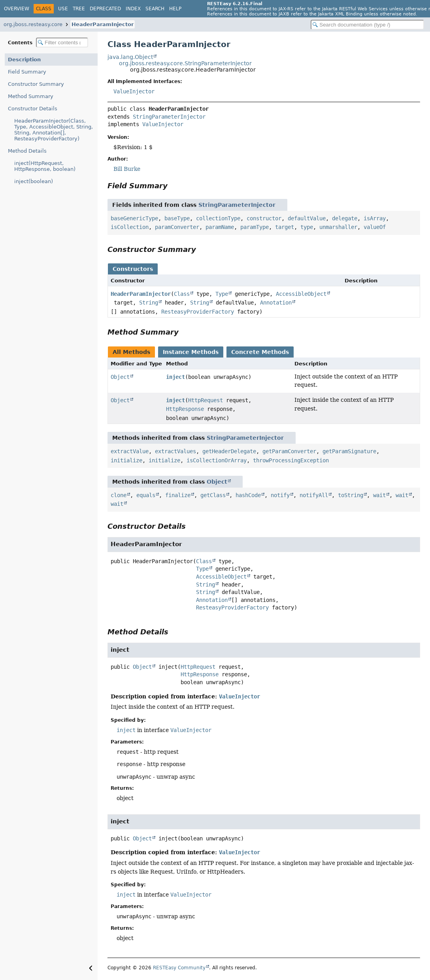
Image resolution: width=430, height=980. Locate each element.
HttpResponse (185, 409)
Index (133, 9)
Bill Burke (127, 169)
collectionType (218, 218)
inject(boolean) (34, 181)
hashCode (248, 495)
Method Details (27, 151)
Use (63, 9)
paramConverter (177, 227)
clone (119, 495)
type (307, 227)
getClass (213, 495)
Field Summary (27, 72)
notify (280, 495)
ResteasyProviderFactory (198, 312)
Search (155, 9)
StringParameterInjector (169, 117)
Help (175, 9)
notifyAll (314, 495)
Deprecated (105, 9)
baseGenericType (134, 218)
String (149, 303)
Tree (79, 9)
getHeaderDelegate (229, 451)
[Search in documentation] (367, 25)
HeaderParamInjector (103, 24)
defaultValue (307, 218)
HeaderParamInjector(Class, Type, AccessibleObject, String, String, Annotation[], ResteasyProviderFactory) (54, 130)
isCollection (130, 227)
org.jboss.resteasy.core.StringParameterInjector (185, 63)
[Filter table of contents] (62, 43)
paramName (220, 227)
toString (351, 495)
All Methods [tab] (131, 352)
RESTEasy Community (179, 968)
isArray (375, 218)
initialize (126, 460)
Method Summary (31, 96)
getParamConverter (289, 451)
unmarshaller (338, 227)
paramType (255, 227)
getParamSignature (349, 451)
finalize (178, 495)
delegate (345, 218)
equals (146, 495)
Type (222, 294)
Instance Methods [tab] (191, 352)
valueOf (375, 227)
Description (24, 60)
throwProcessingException (291, 460)
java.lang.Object (130, 57)
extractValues (175, 451)
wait (379, 495)
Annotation (276, 303)
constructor (264, 218)
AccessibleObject (301, 294)
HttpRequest (206, 400)
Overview (17, 9)
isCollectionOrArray (217, 460)
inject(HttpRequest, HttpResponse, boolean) (45, 166)
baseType (177, 218)
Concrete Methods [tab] (260, 352)
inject (175, 377)
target (285, 227)
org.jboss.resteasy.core (33, 24)
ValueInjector (134, 91)
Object (120, 377)
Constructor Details (33, 109)
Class (182, 294)
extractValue (130, 451)
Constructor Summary (36, 84)
